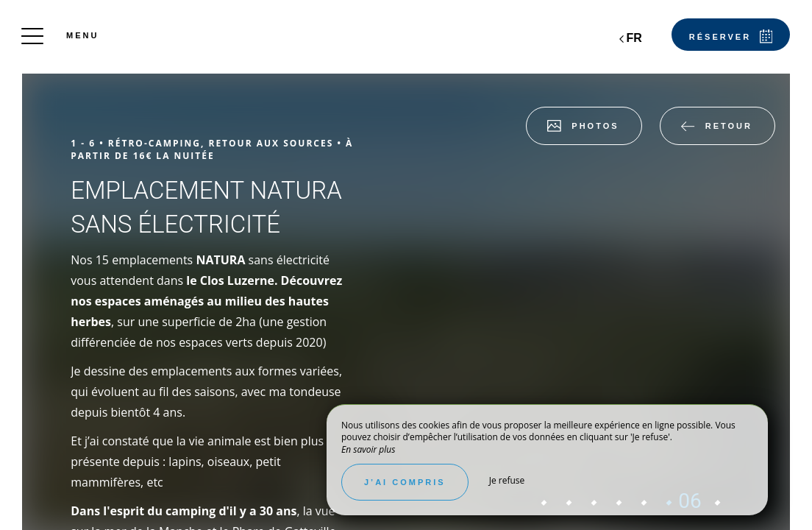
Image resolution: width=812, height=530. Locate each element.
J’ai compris (405, 482)
